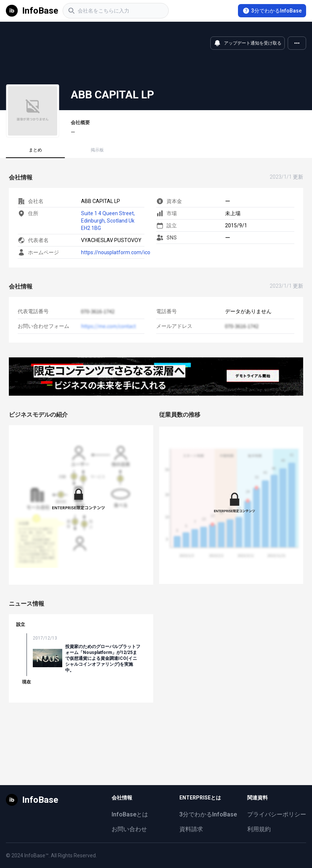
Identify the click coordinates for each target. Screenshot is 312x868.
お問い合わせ (129, 829)
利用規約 (259, 829)
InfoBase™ (36, 855)
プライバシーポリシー (277, 814)
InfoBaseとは (130, 814)
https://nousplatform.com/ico (116, 252)
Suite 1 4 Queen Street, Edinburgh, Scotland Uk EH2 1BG (108, 221)
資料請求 (191, 829)
